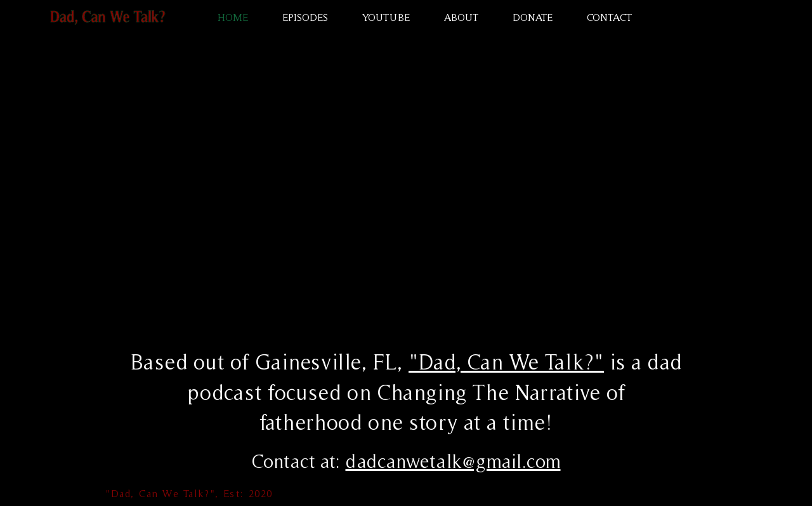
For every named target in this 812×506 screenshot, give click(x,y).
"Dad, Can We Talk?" (506, 362)
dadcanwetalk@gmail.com (453, 461)
